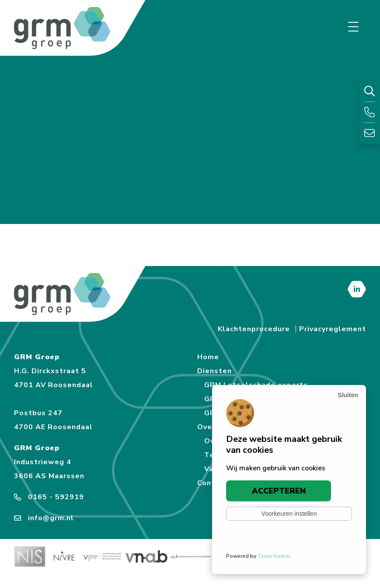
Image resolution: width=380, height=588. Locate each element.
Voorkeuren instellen (289, 514)
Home (208, 357)
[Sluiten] (348, 395)
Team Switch (274, 556)
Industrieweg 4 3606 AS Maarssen (49, 469)
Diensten (214, 371)
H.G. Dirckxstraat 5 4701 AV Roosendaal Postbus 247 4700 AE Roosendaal (54, 399)
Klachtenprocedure (254, 329)
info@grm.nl (44, 518)
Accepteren (279, 491)
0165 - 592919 (49, 497)
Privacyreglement (333, 329)
